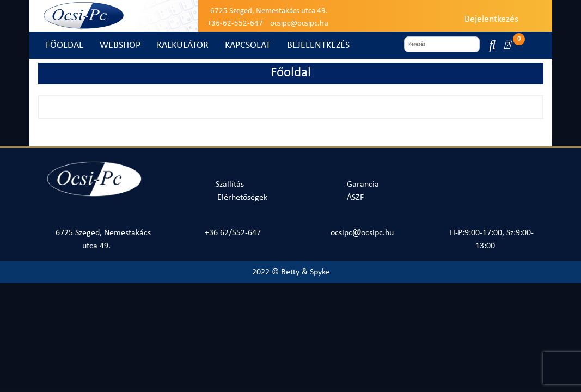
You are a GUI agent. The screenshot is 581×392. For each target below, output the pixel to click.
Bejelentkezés (491, 19)
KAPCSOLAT (248, 45)
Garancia (363, 185)
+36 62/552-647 (233, 233)
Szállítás (230, 185)
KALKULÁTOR (183, 45)
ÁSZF (355, 198)
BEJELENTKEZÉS (318, 45)
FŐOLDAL (65, 45)
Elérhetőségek (242, 198)
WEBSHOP (120, 45)
